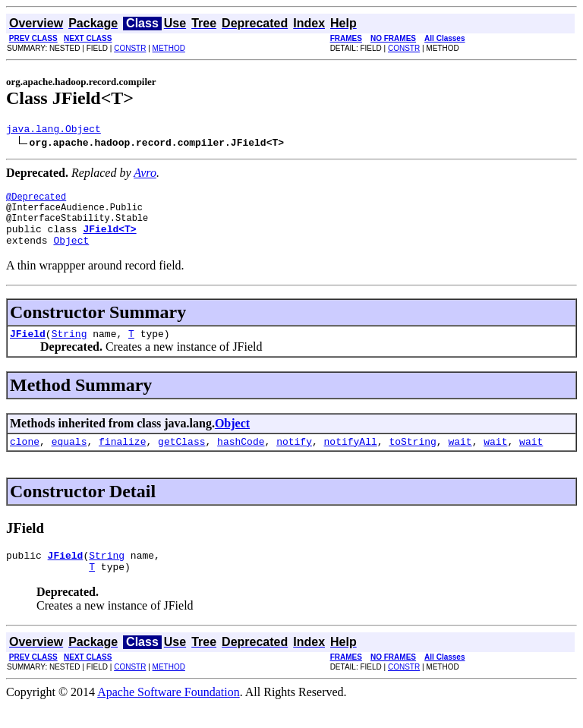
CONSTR (130, 48)
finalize (122, 459)
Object (71, 254)
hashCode (241, 459)
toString (412, 459)
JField (28, 349)
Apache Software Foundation (169, 715)
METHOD (169, 48)
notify (294, 459)
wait (460, 459)
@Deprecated (36, 201)
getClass (181, 459)
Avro (145, 175)
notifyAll (351, 459)
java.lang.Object (54, 131)
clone (25, 459)
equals (69, 459)
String (69, 349)
